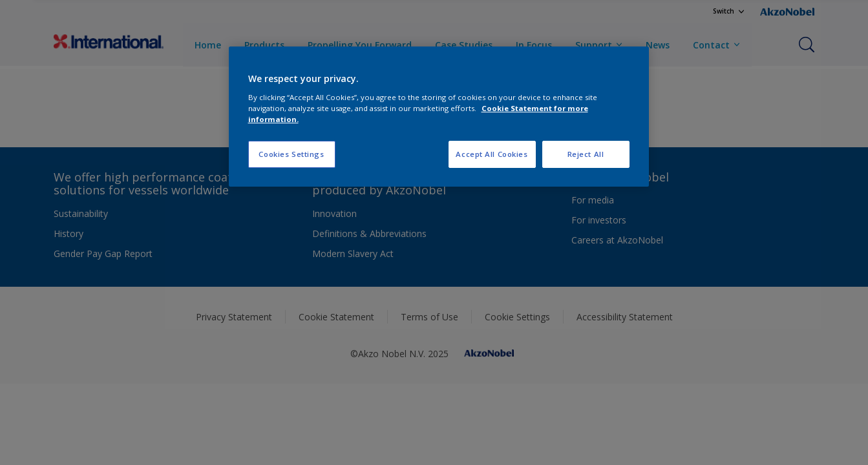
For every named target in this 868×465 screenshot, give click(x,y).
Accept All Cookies (492, 154)
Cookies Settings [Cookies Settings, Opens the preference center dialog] (291, 154)
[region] (439, 117)
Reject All (586, 154)
